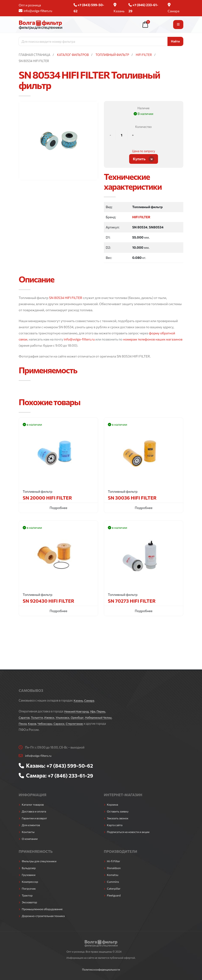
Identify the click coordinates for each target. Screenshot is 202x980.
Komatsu (113, 875)
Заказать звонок (118, 818)
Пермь (103, 711)
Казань (119, 8)
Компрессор (30, 882)
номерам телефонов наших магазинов (153, 339)
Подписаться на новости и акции (129, 832)
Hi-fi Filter (114, 861)
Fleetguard (114, 895)
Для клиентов (31, 825)
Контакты (29, 832)
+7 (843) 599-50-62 (71, 765)
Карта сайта (115, 825)
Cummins (113, 882)
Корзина (113, 804)
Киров (43, 723)
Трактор (27, 895)
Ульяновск (65, 717)
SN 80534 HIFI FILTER (66, 298)
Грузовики (29, 875)
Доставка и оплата (35, 811)
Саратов (24, 717)
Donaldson (114, 868)
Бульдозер (29, 868)
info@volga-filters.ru (35, 11)
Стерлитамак (88, 723)
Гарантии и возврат (35, 818)
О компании (30, 839)
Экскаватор (30, 902)
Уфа (94, 711)
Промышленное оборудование (43, 909)
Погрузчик (29, 888)
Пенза (33, 723)
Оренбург (80, 717)
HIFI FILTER (141, 217)
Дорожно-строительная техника (44, 916)
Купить (144, 159)
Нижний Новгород (77, 711)
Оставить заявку (118, 811)
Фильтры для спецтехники (40, 861)
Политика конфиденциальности (101, 969)
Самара (174, 8)
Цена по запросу (144, 151)
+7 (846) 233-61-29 (72, 775)
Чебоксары (57, 723)
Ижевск (51, 717)
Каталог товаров (33, 804)
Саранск (72, 723)
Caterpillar (114, 888)
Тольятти (38, 717)
